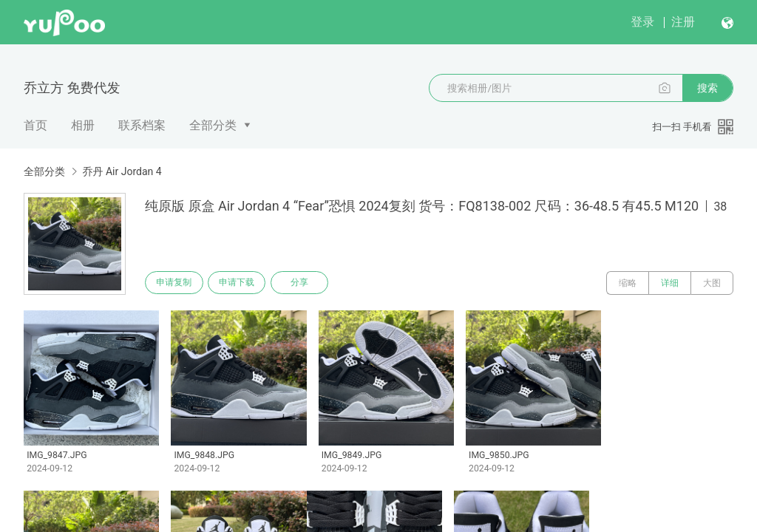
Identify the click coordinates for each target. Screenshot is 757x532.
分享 (309, 283)
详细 (670, 283)
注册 (683, 22)
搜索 (707, 88)
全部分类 (213, 125)
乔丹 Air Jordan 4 (122, 171)
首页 (35, 125)
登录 (642, 22)
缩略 (628, 283)
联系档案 (142, 125)
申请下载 (242, 283)
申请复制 (176, 283)
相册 (83, 125)
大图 (712, 283)
